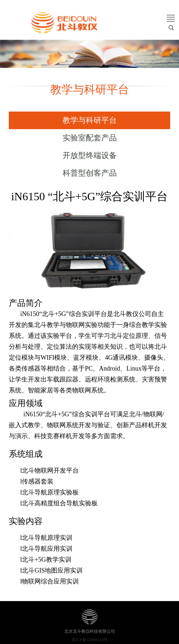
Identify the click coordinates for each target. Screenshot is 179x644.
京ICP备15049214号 (89, 640)
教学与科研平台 (90, 120)
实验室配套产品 (90, 138)
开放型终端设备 (90, 155)
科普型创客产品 (90, 173)
